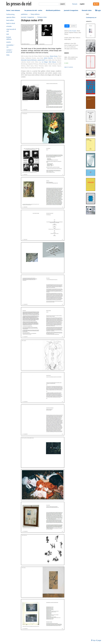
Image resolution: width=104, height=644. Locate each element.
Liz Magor (45, 62)
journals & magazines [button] (71, 10)
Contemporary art (91, 17)
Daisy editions (35, 14)
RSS (96, 4)
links (8, 55)
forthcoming (10, 14)
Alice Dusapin (73, 31)
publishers (24, 14)
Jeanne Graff (41, 60)
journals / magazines (28, 17)
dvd (8, 34)
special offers (11, 17)
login (98, 10)
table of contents (69, 67)
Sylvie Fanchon (48, 58)
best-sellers (10, 20)
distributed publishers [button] (53, 10)
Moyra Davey (54, 56)
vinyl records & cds (11, 30)
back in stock (11, 23)
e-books (9, 26)
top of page (96, 640)
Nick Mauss (52, 62)
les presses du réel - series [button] (33, 10)
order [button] (67, 26)
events (9, 42)
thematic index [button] (87, 10)
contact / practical (9, 51)
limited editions (9, 38)
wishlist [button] (73, 26)
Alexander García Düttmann (29, 60)
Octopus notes (42, 17)
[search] (49, 4)
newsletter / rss (10, 46)
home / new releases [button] (13, 10)
